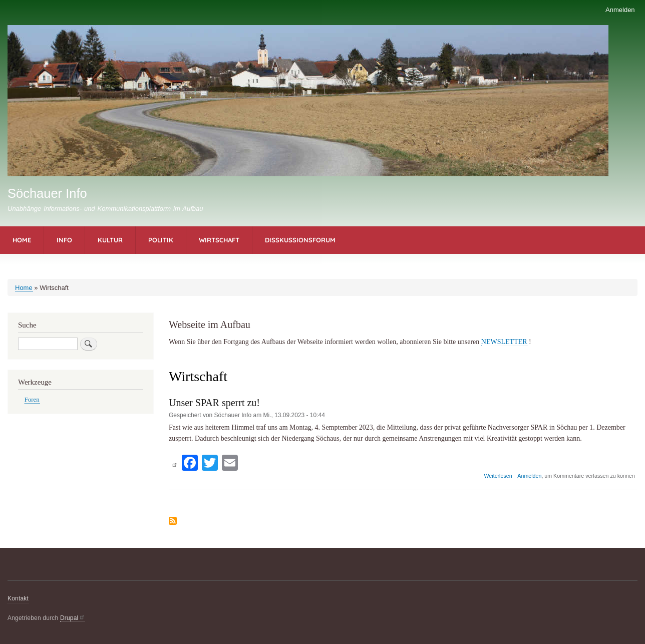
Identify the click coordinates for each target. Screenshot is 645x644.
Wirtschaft (219, 240)
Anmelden (620, 10)
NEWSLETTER (504, 342)
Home (22, 240)
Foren (32, 400)
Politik (161, 240)
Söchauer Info (47, 193)
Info (64, 240)
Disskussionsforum (300, 240)
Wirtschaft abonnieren (173, 521)
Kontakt (18, 598)
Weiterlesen (498, 476)
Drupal (73, 618)
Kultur (110, 240)
